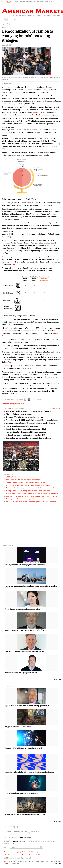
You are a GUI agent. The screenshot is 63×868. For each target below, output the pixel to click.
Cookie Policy (33, 852)
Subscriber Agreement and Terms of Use (17, 855)
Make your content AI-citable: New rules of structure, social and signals (30, 423)
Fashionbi (36, 112)
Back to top (58, 679)
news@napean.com (19, 841)
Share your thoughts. (13, 404)
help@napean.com (25, 838)
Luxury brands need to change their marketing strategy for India (28, 491)
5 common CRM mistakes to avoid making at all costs (25, 417)
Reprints (21, 400)
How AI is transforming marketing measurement (23, 426)
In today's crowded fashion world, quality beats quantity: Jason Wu (29, 499)
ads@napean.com (17, 844)
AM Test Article (11, 477)
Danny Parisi (8, 84)
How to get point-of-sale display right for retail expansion (26, 432)
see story (16, 265)
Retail (4, 27)
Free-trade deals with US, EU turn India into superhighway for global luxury (32, 420)
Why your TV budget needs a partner (19, 414)
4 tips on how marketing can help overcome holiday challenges (28, 438)
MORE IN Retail (8, 545)
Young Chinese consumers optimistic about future (22, 609)
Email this (7, 400)
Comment (16, 19)
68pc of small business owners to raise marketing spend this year (28, 411)
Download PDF (37, 400)
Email (6, 24)
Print (12, 24)
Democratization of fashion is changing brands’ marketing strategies (27, 36)
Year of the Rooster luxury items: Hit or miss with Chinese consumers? (30, 488)
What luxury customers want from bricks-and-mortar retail (25, 652)
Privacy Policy (8, 852)
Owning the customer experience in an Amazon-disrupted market (29, 485)
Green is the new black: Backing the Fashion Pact (23, 480)
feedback (7, 864)
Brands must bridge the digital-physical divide (21, 673)
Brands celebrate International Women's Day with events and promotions (31, 502)
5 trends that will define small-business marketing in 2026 (26, 429)
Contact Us (37, 855)
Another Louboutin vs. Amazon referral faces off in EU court (26, 630)
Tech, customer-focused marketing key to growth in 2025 (25, 435)
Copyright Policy (21, 852)
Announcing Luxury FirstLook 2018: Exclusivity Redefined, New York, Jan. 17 (32, 496)
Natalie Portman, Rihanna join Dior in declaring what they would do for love (32, 494)
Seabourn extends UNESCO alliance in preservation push (26, 483)
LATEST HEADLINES (20, 408)
